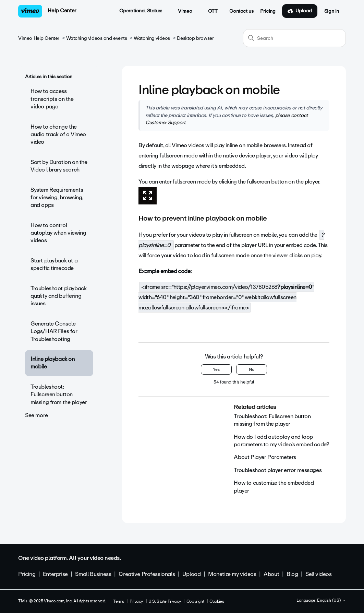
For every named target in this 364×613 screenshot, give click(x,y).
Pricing (268, 11)
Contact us (241, 11)
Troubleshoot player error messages (278, 470)
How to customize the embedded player (274, 487)
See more (37, 415)
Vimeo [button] (181, 11)
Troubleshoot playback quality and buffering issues (58, 296)
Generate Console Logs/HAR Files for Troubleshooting (54, 331)
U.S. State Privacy (165, 601)
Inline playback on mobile (52, 363)
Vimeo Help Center (39, 38)
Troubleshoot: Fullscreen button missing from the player (59, 394)
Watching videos (152, 38)
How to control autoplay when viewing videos (58, 233)
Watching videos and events (97, 38)
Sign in (332, 11)
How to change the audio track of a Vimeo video (58, 134)
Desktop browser (195, 38)
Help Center (62, 11)
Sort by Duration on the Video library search (59, 166)
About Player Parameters (265, 457)
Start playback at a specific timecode (54, 264)
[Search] (294, 38)
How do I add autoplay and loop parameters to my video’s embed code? (281, 441)
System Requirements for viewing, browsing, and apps (57, 198)
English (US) (331, 601)
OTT (209, 11)
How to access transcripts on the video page (52, 99)
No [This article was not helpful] (252, 369)
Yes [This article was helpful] (216, 369)
